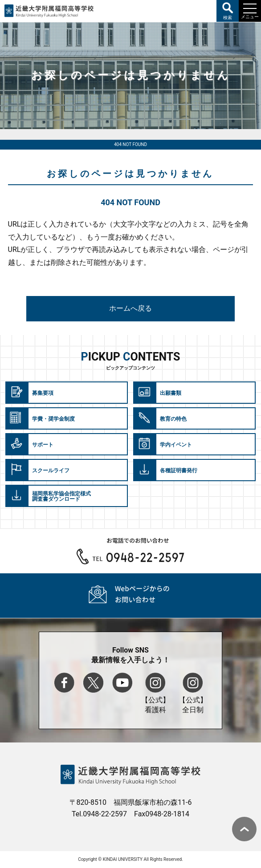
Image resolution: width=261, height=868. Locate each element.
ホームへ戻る (130, 308)
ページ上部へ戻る (244, 829)
